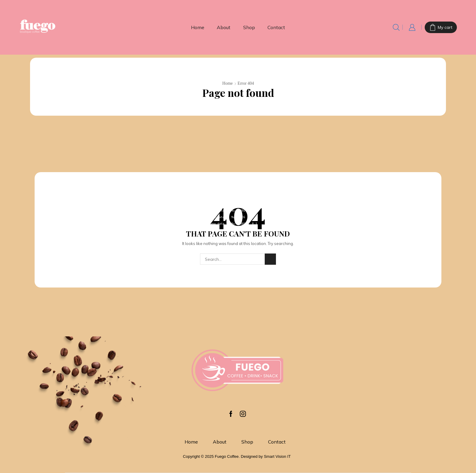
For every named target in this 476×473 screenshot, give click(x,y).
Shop (249, 27)
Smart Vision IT (277, 456)
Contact (276, 27)
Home (198, 27)
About (224, 27)
